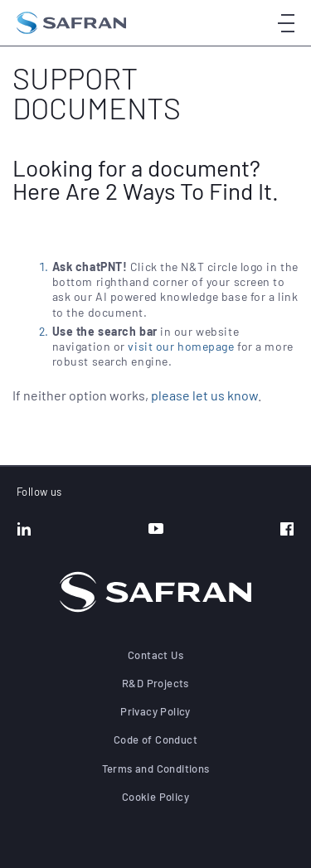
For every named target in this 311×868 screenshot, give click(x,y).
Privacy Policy (155, 711)
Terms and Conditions (156, 769)
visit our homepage (181, 346)
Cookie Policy (155, 797)
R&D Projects (155, 683)
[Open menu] (286, 22)
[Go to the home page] (71, 23)
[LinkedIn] (24, 531)
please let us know (204, 395)
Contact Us (155, 655)
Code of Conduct (155, 739)
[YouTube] (156, 531)
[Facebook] (287, 531)
